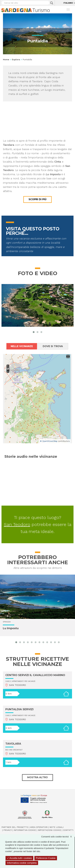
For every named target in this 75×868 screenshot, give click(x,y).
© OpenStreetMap (49, 441)
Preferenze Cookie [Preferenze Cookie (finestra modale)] (46, 858)
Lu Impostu (11, 628)
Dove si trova (53, 346)
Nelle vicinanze (22, 346)
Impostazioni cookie (49, 830)
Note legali (57, 827)
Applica (52, 3)
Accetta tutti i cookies (19, 858)
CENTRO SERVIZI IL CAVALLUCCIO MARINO (35, 675)
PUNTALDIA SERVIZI (19, 709)
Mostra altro (37, 777)
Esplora (16, 59)
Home (6, 59)
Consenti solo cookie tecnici (58, 837)
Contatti (68, 830)
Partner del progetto (15, 827)
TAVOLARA (13, 744)
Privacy (8, 830)
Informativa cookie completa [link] (22, 863)
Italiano (68, 3)
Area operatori (39, 827)
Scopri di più (37, 199)
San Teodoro (17, 524)
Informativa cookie (25, 830)
